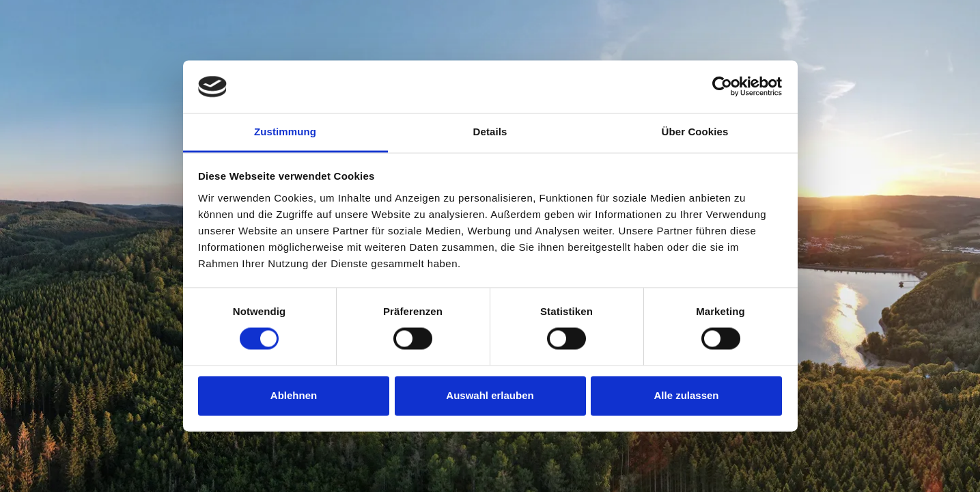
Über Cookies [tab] (695, 132)
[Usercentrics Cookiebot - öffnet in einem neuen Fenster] (722, 87)
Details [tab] (490, 132)
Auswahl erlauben (490, 395)
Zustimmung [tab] (285, 132)
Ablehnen (294, 395)
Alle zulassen (686, 395)
